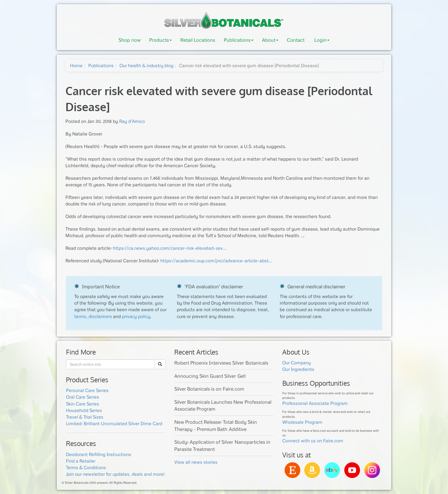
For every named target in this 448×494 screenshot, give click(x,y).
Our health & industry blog (146, 65)
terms (80, 316)
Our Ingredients (298, 369)
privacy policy (136, 316)
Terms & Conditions (86, 467)
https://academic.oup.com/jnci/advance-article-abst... (216, 261)
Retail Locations (198, 40)
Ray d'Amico (132, 121)
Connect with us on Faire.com (313, 441)
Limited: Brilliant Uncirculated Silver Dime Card (114, 423)
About (270, 40)
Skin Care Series (83, 404)
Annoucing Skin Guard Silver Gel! (210, 376)
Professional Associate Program (315, 403)
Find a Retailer (81, 461)
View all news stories (196, 462)
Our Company (297, 363)
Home (76, 65)
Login (322, 40)
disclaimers (100, 316)
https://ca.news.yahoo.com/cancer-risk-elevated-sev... (170, 248)
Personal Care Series (87, 390)
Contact (296, 40)
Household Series (84, 410)
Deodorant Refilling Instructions (99, 454)
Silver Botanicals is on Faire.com (209, 389)
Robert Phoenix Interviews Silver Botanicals (221, 363)
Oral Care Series (83, 397)
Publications (239, 40)
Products (160, 40)
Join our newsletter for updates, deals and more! (115, 474)
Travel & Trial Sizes (85, 417)
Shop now (129, 40)
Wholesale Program (302, 422)
